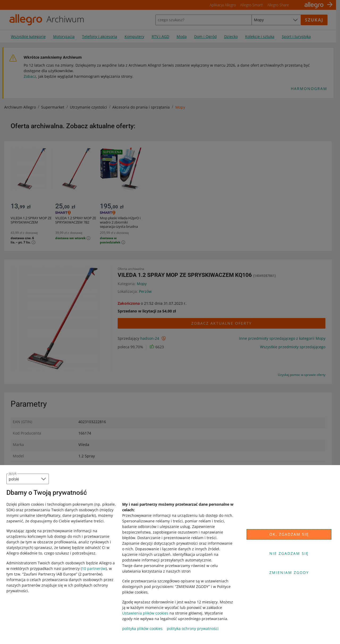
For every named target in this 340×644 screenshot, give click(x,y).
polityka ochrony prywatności (193, 628)
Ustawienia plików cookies (145, 613)
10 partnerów (94, 568)
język (13, 473)
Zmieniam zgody (289, 572)
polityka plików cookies (142, 628)
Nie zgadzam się (289, 553)
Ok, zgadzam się (289, 534)
